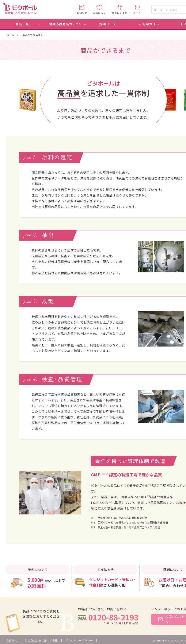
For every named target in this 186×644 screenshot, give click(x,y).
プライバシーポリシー (79, 640)
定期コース (108, 24)
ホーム (10, 35)
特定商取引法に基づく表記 (41, 640)
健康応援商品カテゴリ (66, 24)
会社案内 (12, 640)
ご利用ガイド (149, 24)
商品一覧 (22, 24)
